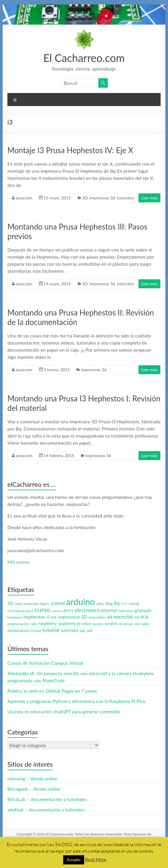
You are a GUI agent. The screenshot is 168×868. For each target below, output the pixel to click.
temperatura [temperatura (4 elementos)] (18, 630)
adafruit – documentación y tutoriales (46, 809)
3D (85, 198)
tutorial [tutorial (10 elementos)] (51, 630)
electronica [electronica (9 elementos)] (87, 610)
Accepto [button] (74, 860)
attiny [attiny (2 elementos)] (100, 604)
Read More (96, 859)
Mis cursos (18, 562)
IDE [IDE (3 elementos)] (54, 617)
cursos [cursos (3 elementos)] (57, 611)
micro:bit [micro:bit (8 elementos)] (123, 617)
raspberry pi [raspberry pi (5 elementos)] (69, 623)
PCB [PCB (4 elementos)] (144, 617)
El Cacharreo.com (84, 58)
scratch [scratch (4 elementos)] (111, 624)
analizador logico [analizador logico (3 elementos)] (36, 604)
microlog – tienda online (32, 778)
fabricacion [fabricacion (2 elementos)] (126, 611)
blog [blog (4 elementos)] (109, 603)
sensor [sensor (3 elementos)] (128, 624)
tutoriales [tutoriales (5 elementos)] (70, 630)
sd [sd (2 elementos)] (120, 624)
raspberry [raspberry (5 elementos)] (48, 623)
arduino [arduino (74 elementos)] (81, 602)
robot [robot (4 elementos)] (86, 624)
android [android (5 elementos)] (58, 603)
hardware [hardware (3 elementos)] (15, 617)
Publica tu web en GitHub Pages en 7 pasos (52, 691)
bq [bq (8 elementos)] (117, 603)
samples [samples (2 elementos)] (98, 624)
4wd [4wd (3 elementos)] (18, 604)
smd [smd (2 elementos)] (137, 624)
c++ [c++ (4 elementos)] (124, 603)
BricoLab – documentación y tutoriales (47, 799)
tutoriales (125, 198)
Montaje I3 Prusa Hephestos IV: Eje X (70, 150)
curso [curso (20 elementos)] (42, 610)
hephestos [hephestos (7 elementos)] (34, 617)
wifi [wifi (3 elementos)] (90, 631)
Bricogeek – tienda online (34, 789)
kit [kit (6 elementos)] (110, 617)
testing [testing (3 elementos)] (36, 631)
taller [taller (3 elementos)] (145, 624)
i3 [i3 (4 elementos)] (48, 617)
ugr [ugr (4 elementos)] (83, 630)
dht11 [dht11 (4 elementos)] (68, 611)
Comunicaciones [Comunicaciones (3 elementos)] (20, 611)
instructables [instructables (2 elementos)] (97, 617)
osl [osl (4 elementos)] (137, 617)
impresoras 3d (102, 198)
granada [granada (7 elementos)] (143, 610)
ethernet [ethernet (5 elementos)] (109, 610)
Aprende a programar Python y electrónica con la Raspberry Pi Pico (76, 701)
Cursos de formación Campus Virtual (45, 663)
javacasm (24, 198)
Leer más (149, 198)
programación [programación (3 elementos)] (18, 624)
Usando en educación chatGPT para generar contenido (64, 711)
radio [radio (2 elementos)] (34, 624)
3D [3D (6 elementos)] (10, 603)
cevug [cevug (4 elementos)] (134, 603)
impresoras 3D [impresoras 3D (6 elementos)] (72, 617)
